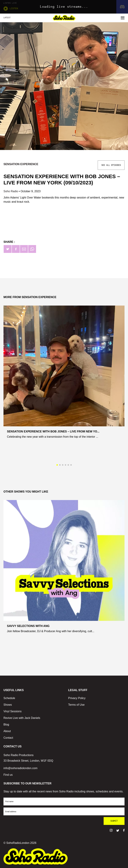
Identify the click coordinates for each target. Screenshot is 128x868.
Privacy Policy (77, 698)
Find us (8, 775)
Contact (8, 738)
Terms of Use (76, 705)
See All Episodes (111, 165)
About (7, 731)
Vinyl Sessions (13, 711)
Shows (8, 705)
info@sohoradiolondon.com (20, 768)
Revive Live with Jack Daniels (22, 718)
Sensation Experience (21, 164)
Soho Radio (11, 191)
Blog (6, 725)
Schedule (9, 698)
